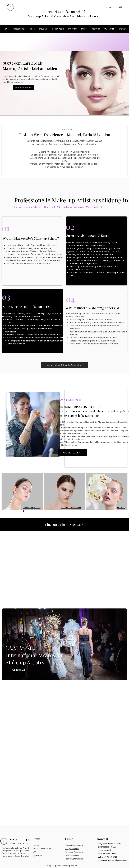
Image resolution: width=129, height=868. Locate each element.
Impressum (37, 855)
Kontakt (36, 845)
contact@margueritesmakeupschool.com (113, 860)
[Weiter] (123, 644)
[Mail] (121, 7)
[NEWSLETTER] (112, 7)
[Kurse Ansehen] (23, 88)
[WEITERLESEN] (72, 453)
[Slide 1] (61, 677)
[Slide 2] (65, 677)
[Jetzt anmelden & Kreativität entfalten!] (64, 365)
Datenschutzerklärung (42, 849)
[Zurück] (6, 644)
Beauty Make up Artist (74, 845)
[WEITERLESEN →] (20, 670)
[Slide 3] (68, 677)
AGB (34, 852)
